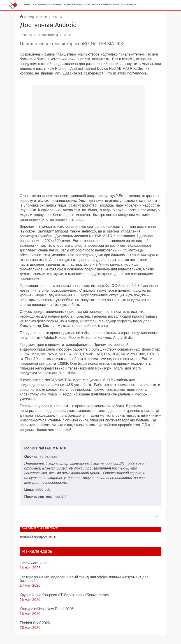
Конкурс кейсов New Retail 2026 (47, 609)
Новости (29, 4)
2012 (47, 17)
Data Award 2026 (34, 563)
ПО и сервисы (128, 4)
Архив (91, 4)
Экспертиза (54, 4)
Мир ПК (33, 17)
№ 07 (59, 17)
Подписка (69, 4)
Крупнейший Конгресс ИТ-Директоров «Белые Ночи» (65, 595)
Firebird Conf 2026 (35, 623)
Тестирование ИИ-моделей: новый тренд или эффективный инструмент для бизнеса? (84, 579)
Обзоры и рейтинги (107, 4)
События (41, 4)
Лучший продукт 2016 (38, 537)
